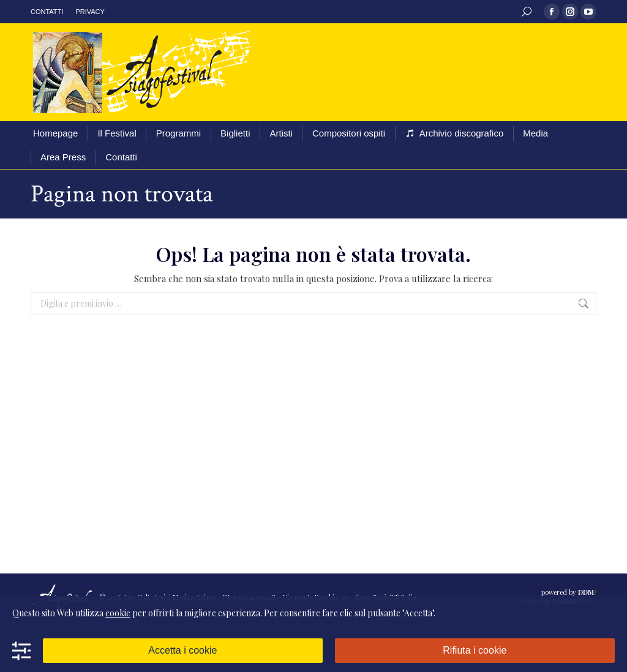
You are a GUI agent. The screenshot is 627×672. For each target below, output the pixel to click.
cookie (118, 613)
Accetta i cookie (182, 650)
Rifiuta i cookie (475, 650)
